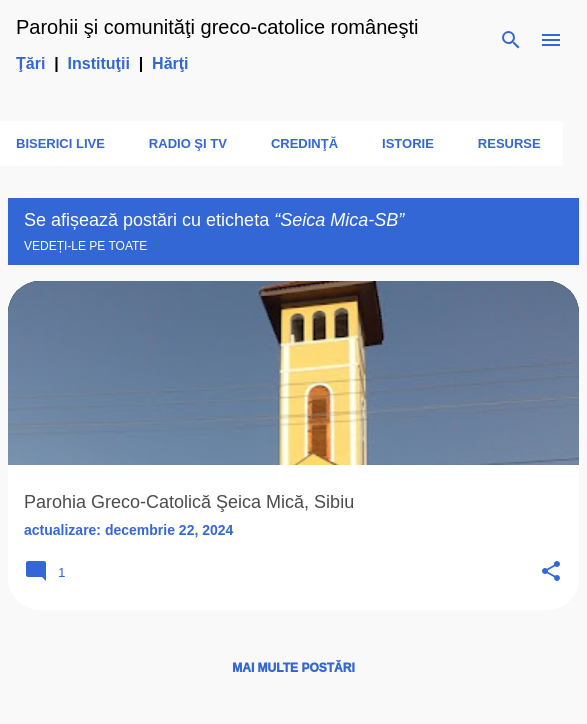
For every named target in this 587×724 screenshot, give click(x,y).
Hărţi (170, 63)
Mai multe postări (293, 668)
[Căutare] (511, 40)
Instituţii (99, 63)
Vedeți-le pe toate (85, 246)
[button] (551, 572)
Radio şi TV (188, 143)
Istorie (408, 143)
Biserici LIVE (60, 143)
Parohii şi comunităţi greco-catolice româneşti (217, 27)
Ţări (30, 63)
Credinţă (304, 143)
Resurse (509, 143)
